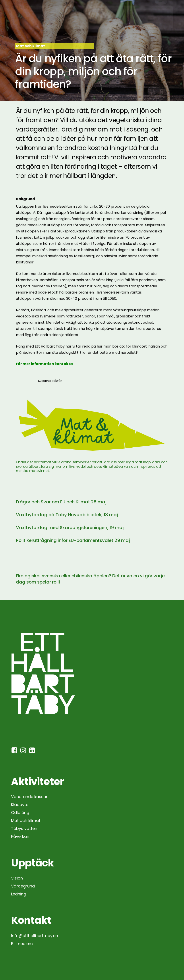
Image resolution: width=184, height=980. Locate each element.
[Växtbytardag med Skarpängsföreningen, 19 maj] (92, 528)
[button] (161, 17)
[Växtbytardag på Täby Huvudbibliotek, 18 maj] (92, 515)
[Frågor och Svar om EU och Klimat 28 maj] (92, 502)
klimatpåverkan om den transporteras (127, 329)
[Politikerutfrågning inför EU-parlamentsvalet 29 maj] (92, 540)
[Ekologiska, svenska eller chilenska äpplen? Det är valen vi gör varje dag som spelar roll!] (92, 579)
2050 (112, 299)
